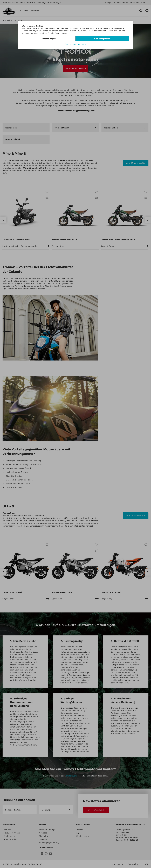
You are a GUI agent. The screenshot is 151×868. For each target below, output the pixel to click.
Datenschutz (70, 44)
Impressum (81, 44)
